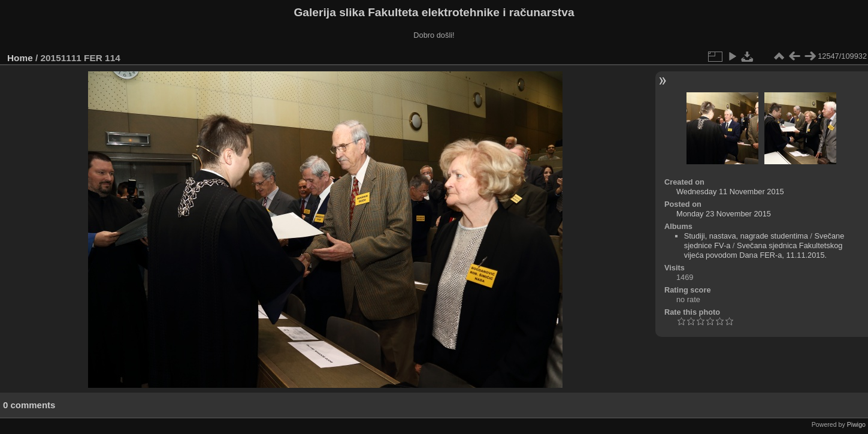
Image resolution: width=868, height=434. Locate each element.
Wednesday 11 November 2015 (730, 192)
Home (20, 58)
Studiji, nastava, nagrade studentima (746, 236)
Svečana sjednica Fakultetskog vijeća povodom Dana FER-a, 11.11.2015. (763, 250)
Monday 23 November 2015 (724, 214)
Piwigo (856, 424)
